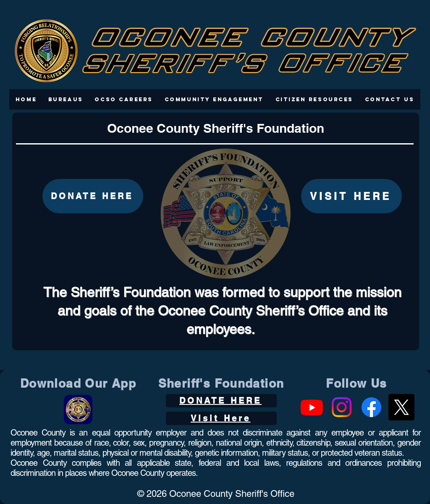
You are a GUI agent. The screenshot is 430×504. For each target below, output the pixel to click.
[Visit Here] (221, 418)
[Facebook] (371, 407)
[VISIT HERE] (351, 196)
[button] (66, 99)
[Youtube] (312, 407)
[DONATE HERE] (93, 196)
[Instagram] (342, 407)
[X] (401, 407)
